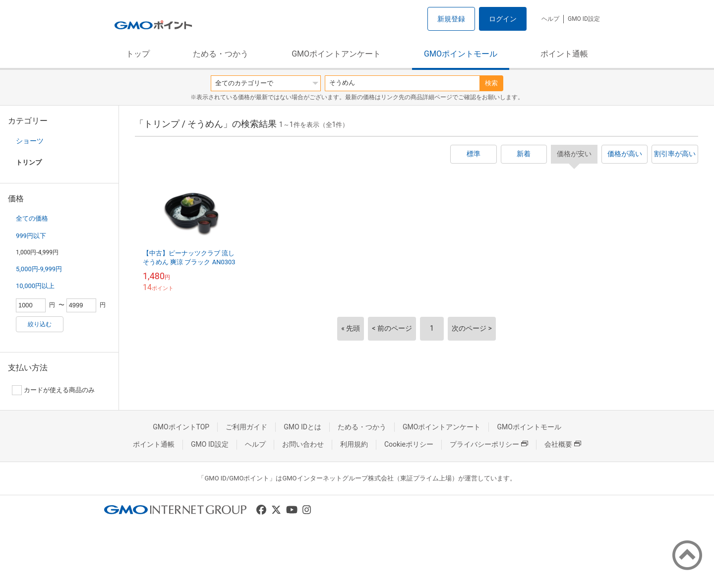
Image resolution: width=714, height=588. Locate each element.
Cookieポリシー (409, 444)
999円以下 (31, 236)
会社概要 (563, 444)
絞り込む (40, 324)
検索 (491, 83)
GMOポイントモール (461, 54)
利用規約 (354, 444)
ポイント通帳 (564, 54)
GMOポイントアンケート (336, 54)
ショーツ (30, 141)
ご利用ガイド (246, 427)
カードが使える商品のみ (53, 390)
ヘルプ (550, 19)
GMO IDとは (302, 427)
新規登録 (451, 19)
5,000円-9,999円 (39, 269)
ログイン (503, 19)
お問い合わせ (303, 444)
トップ (138, 54)
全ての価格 (32, 218)
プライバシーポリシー (489, 444)
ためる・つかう (221, 54)
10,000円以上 (35, 286)
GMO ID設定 (584, 19)
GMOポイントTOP (181, 427)
